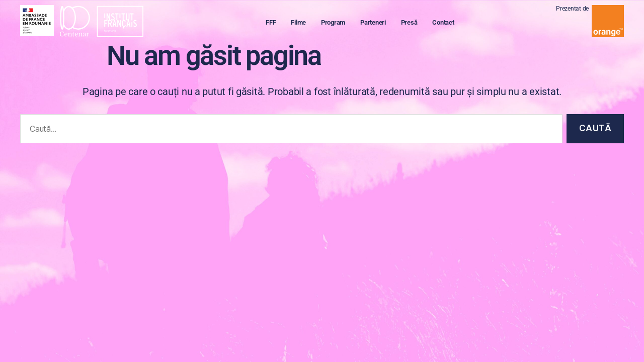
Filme (303, 23)
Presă (414, 23)
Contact (448, 23)
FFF (275, 23)
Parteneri (378, 23)
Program (338, 23)
